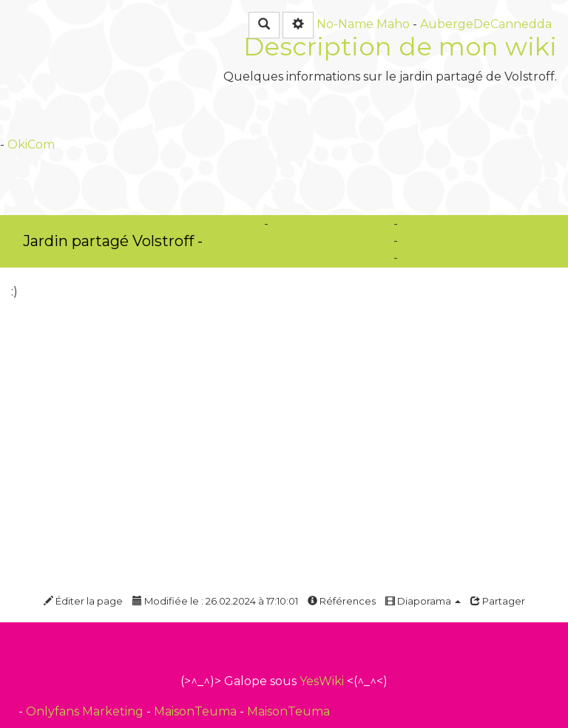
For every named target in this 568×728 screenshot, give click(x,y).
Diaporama (423, 601)
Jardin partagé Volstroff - (113, 241)
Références (342, 601)
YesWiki (322, 681)
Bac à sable (434, 241)
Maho (393, 24)
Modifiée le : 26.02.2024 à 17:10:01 (215, 601)
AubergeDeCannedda (486, 24)
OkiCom (31, 144)
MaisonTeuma (197, 711)
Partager (498, 601)
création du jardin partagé (479, 224)
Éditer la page (83, 601)
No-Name (345, 24)
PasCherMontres (263, 241)
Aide (414, 258)
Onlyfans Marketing (86, 711)
